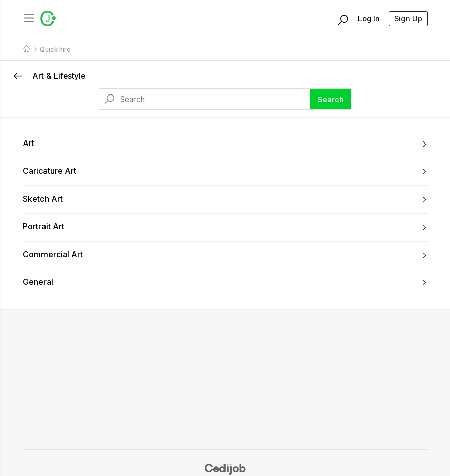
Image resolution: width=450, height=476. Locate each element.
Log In (369, 18)
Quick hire (55, 49)
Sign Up (408, 18)
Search (331, 99)
